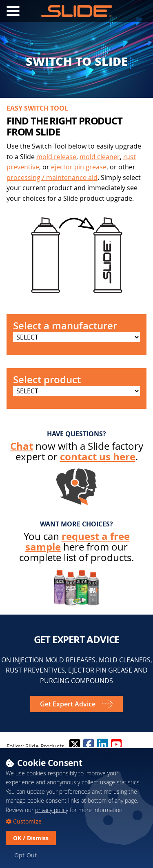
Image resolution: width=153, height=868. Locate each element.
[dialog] (76, 808)
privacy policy (52, 810)
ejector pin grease (79, 167)
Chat (22, 446)
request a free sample (78, 542)
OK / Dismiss (31, 838)
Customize (27, 821)
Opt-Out (25, 855)
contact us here (98, 457)
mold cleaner (100, 157)
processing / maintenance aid (52, 178)
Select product (47, 380)
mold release (56, 157)
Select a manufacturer (65, 326)
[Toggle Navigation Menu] (13, 11)
